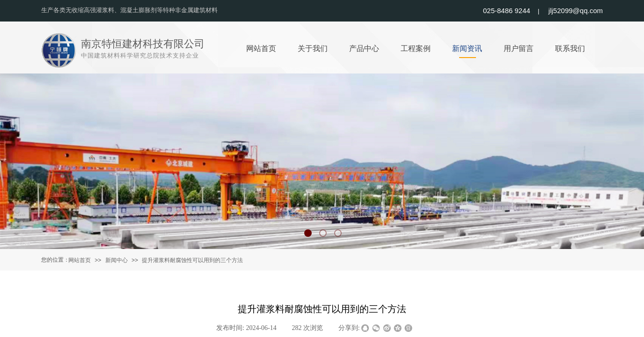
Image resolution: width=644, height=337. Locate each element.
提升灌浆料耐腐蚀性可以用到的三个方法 (192, 260)
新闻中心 (117, 260)
